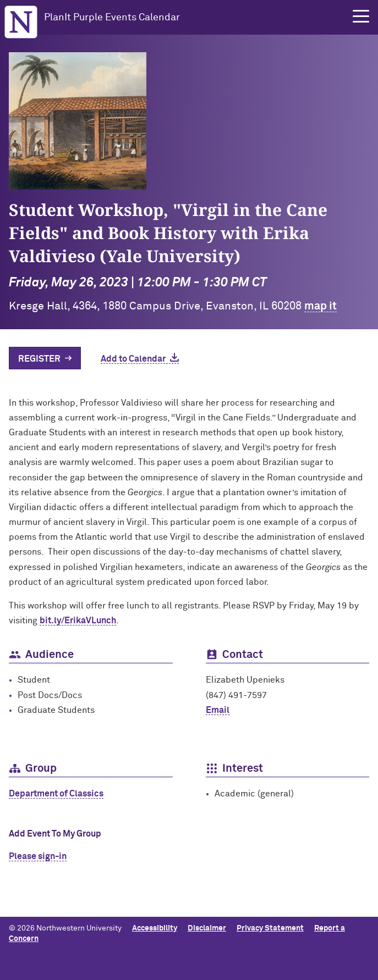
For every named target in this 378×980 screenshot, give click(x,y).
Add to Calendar (133, 359)
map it (321, 306)
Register (39, 359)
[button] (361, 16)
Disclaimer (207, 928)
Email (218, 710)
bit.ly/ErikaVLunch (78, 621)
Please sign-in (38, 856)
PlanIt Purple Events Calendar (112, 18)
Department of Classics (56, 794)
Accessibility (155, 928)
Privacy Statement (270, 928)
